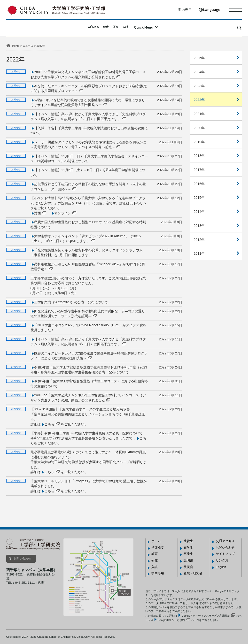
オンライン (63, 213)
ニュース (28, 46)
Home (16, 46)
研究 (120, 28)
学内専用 (185, 10)
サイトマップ (225, 554)
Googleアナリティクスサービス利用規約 (206, 616)
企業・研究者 (193, 573)
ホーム (156, 541)
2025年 (199, 58)
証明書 (188, 560)
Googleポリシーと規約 (171, 620)
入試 (135, 28)
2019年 (199, 142)
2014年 (199, 212)
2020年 (199, 128)
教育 (104, 28)
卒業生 (188, 554)
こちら (49, 424)
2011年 (199, 253)
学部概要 (84, 28)
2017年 (199, 170)
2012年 (199, 240)
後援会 (188, 567)
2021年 (199, 114)
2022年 (199, 100)
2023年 (199, 86)
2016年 (199, 184)
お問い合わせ (22, 559)
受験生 (188, 541)
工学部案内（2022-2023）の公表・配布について (71, 302)
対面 (38, 213)
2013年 (199, 226)
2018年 (199, 156)
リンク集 (222, 560)
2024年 (199, 72)
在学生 (188, 548)
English (221, 567)
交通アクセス (225, 541)
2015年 (199, 198)
